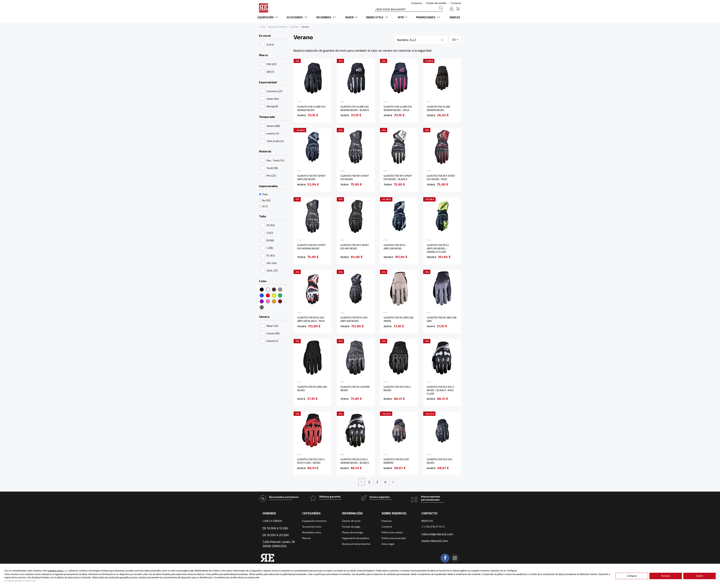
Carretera (274, 91)
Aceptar (699, 576)
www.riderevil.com (435, 541)
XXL (272, 263)
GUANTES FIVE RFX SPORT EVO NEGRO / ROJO (441, 177)
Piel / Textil (275, 160)
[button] (268, 17)
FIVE (272, 64)
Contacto (456, 3)
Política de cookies (392, 532)
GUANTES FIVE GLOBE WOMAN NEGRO (438, 108)
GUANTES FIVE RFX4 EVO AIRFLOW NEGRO (354, 319)
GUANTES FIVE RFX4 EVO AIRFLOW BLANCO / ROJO (311, 319)
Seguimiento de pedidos (356, 538)
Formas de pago (351, 527)
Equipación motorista (314, 521)
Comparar (417, 3)
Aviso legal (388, 544)
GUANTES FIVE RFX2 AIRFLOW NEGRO (395, 247)
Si (270, 45)
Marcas (307, 538)
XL (271, 255)
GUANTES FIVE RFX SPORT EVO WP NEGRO (355, 247)
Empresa (387, 521)
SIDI (270, 72)
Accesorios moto (312, 527)
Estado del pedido (437, 3)
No (266, 200)
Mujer (272, 326)
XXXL (272, 271)
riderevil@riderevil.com (437, 534)
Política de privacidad (394, 538)
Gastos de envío (351, 521)
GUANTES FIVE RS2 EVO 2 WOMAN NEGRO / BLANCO (355, 461)
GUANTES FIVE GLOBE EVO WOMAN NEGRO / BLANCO (355, 108)
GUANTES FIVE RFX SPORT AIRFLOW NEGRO (311, 177)
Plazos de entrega (352, 532)
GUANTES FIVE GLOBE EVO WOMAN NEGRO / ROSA (398, 108)
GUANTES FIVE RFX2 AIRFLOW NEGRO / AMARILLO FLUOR (438, 248)
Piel (271, 176)
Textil (272, 168)
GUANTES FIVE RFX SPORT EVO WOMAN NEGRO (311, 247)
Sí (265, 206)
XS (271, 225)
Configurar (632, 576)
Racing (272, 106)
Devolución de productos (356, 544)
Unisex (273, 333)
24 (455, 39)
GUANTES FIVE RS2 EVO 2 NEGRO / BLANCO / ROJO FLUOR (440, 390)
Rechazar (666, 576)
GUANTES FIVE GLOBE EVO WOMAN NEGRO (311, 108)
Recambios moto (312, 532)
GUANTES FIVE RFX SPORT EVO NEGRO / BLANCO (398, 177)
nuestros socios (56, 571)
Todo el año (275, 141)
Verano (273, 126)
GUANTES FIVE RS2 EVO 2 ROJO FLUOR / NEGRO (311, 461)
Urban (273, 99)
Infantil (272, 341)
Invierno (273, 133)
